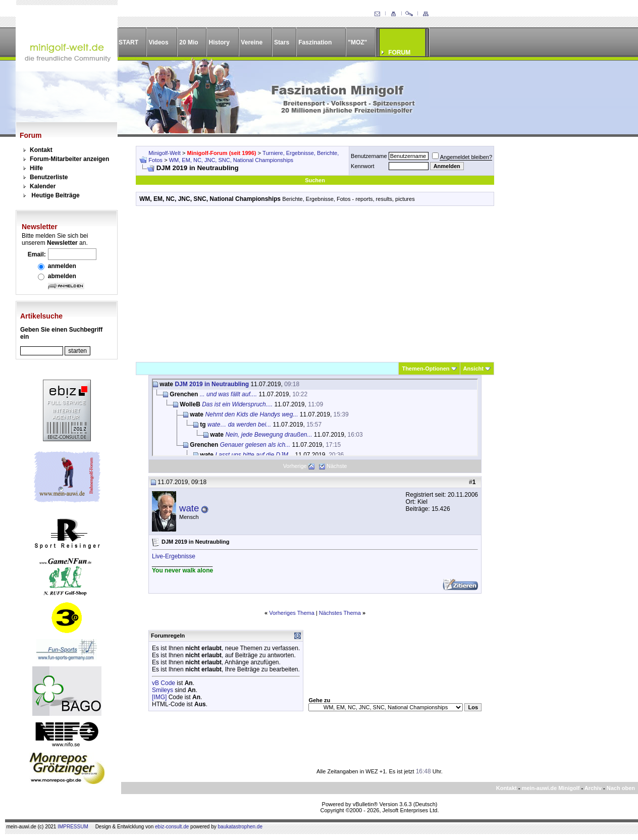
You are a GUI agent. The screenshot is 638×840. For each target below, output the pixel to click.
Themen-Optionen (426, 369)
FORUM (399, 52)
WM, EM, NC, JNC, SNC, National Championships (231, 160)
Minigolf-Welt (164, 153)
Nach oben (621, 788)
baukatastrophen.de (240, 827)
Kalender (43, 186)
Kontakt (41, 150)
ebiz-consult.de (172, 827)
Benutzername (369, 156)
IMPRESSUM (73, 827)
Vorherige (295, 466)
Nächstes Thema (340, 613)
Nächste (337, 466)
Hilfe (36, 168)
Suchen (315, 180)
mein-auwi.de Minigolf (550, 788)
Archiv (593, 788)
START (128, 42)
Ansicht (473, 369)
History (219, 42)
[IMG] (159, 697)
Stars (282, 42)
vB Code (164, 683)
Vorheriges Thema (292, 613)
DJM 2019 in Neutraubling (212, 384)
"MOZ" (357, 42)
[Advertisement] (315, 284)
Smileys (163, 690)
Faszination (315, 42)
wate (189, 508)
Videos (158, 42)
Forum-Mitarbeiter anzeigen (69, 159)
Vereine (252, 42)
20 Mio (189, 42)
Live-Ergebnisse (174, 556)
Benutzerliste (49, 177)
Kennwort (362, 166)
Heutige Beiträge (55, 195)
